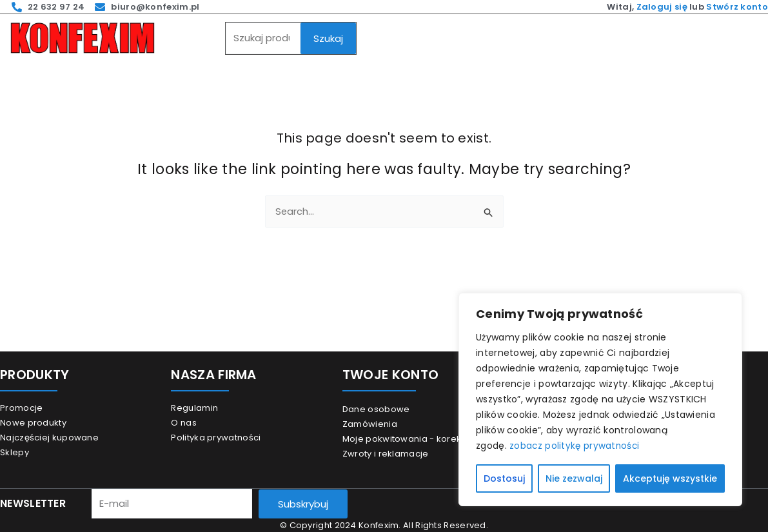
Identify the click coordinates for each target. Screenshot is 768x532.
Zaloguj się (662, 7)
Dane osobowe (376, 409)
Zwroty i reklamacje (386, 454)
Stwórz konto (737, 7)
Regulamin (194, 408)
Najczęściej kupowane (49, 438)
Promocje (21, 408)
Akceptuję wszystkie (670, 478)
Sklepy (15, 452)
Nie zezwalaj (574, 478)
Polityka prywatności (216, 438)
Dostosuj (504, 478)
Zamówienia (370, 424)
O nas (184, 423)
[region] (600, 400)
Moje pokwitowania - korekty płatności (427, 439)
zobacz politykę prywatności (576, 446)
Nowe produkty (33, 423)
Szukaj (328, 38)
